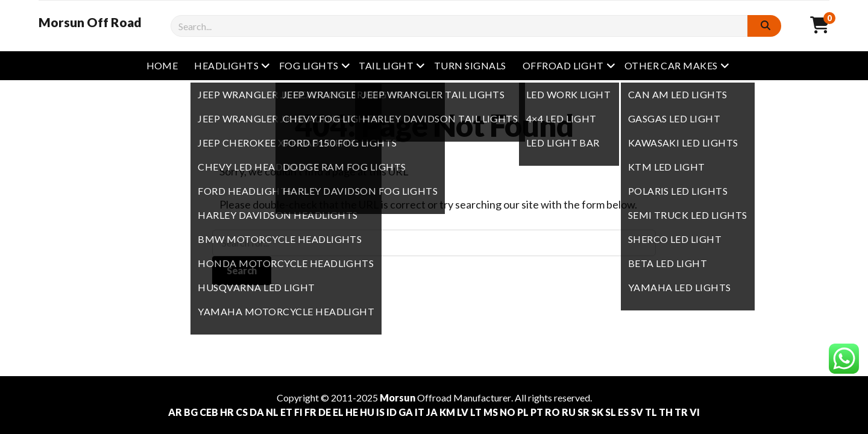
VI (695, 412)
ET (286, 412)
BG (191, 412)
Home (162, 65)
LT (476, 412)
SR (583, 412)
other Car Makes (671, 65)
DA (257, 412)
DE (325, 412)
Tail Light (386, 65)
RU (569, 412)
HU (367, 412)
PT (537, 412)
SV (637, 412)
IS (380, 412)
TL (651, 412)
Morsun (398, 398)
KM (447, 412)
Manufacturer (482, 398)
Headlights (226, 65)
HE (352, 412)
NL (272, 412)
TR (681, 412)
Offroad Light (563, 65)
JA (432, 412)
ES (623, 412)
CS (242, 412)
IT (420, 412)
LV (463, 412)
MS (491, 412)
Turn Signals (470, 65)
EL (338, 412)
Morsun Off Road (90, 22)
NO (508, 412)
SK (597, 412)
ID (392, 412)
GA (406, 412)
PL (523, 412)
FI (298, 412)
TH (666, 412)
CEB (209, 412)
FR (310, 412)
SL (611, 412)
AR (175, 412)
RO (552, 412)
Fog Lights (309, 65)
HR (227, 412)
